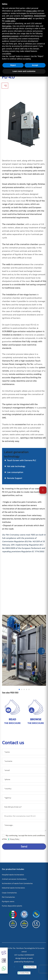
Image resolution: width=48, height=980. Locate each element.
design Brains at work (24, 958)
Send (24, 846)
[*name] (24, 752)
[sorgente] (24, 807)
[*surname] (24, 761)
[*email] (24, 770)
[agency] (24, 798)
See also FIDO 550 (10, 693)
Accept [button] (35, 65)
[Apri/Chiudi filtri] (5, 86)
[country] (24, 788)
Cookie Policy (25, 973)
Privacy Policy (15, 839)
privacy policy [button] (32, 11)
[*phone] (24, 779)
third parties (7, 26)
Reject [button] (13, 65)
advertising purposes (10, 36)
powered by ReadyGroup (24, 962)
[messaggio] (24, 826)
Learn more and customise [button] (24, 71)
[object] (24, 816)
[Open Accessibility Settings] (43, 490)
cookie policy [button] (10, 21)
